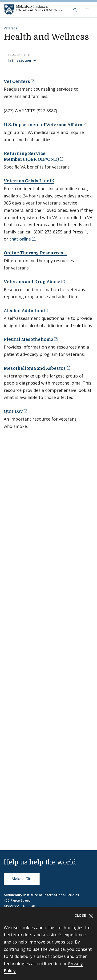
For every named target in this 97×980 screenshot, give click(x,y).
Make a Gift (22, 879)
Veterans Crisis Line (27, 181)
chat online (20, 239)
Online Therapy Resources (33, 253)
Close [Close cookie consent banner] (84, 916)
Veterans (10, 28)
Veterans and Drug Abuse (32, 282)
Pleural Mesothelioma (28, 339)
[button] (76, 10)
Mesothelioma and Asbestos (35, 368)
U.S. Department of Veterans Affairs (43, 125)
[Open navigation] (87, 10)
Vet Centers (17, 81)
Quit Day (13, 411)
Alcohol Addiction (24, 311)
